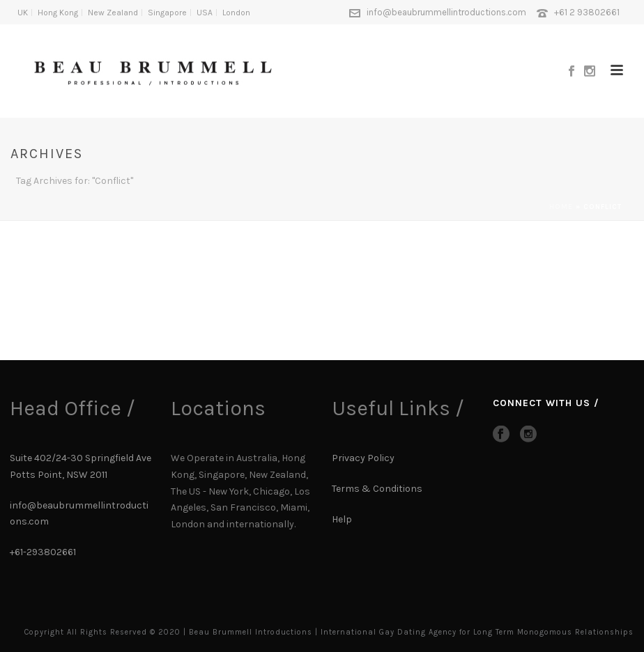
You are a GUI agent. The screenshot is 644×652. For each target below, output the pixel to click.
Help (343, 519)
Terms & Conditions (377, 489)
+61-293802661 (43, 552)
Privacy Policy (363, 458)
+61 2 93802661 (587, 12)
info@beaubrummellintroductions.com (446, 12)
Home (561, 207)
